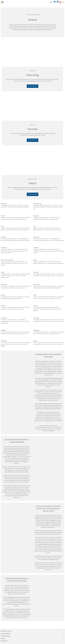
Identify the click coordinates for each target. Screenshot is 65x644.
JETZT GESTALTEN (6, 73)
